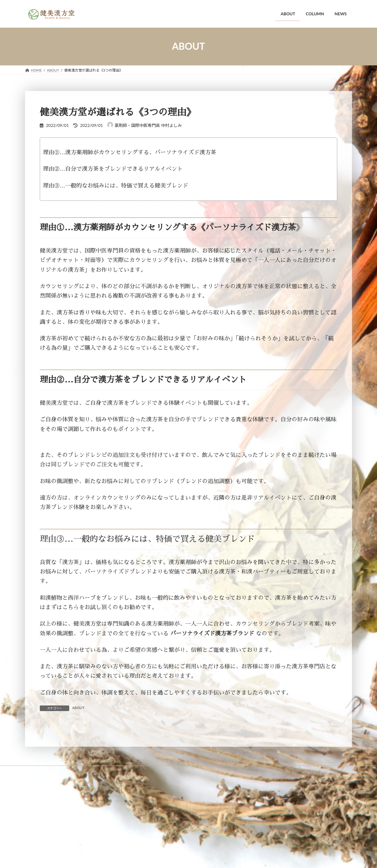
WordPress (157, 850)
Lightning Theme (188, 850)
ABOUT (78, 708)
